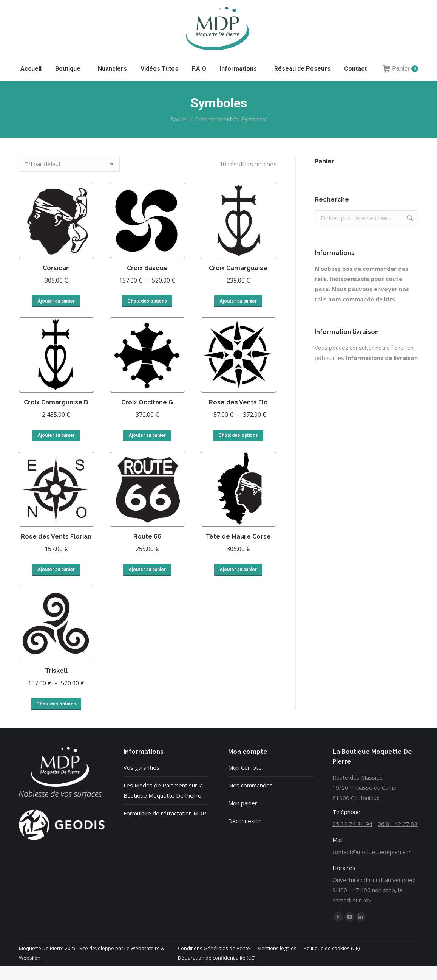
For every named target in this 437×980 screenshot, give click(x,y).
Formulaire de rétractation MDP (165, 827)
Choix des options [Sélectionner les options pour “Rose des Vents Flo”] (238, 449)
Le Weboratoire (142, 962)
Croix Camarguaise (238, 282)
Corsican (56, 282)
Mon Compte (245, 781)
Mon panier (243, 817)
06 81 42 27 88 (90, 7)
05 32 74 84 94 (40, 7)
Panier (401, 82)
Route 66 (147, 550)
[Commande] (69, 178)
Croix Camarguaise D (56, 416)
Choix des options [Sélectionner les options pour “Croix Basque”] (147, 315)
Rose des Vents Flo (238, 416)
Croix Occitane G (147, 416)
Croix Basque (147, 282)
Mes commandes (250, 799)
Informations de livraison (382, 371)
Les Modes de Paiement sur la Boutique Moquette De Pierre (163, 804)
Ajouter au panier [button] (56, 315)
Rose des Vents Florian (56, 550)
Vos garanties (141, 781)
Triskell (56, 684)
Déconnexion (245, 834)
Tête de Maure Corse (238, 550)
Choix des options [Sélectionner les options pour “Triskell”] (56, 718)
